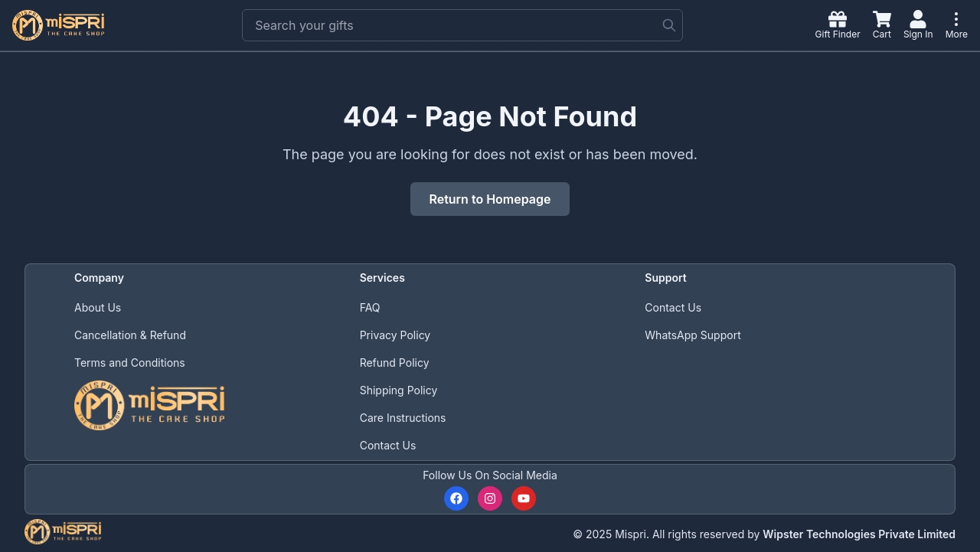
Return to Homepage (490, 199)
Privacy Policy (395, 335)
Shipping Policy (399, 390)
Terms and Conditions (130, 363)
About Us (98, 307)
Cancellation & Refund (130, 335)
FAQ (370, 307)
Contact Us (388, 445)
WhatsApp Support (693, 335)
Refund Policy (395, 363)
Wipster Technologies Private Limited (859, 534)
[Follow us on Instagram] (490, 498)
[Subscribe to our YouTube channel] (524, 498)
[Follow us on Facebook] (456, 498)
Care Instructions (403, 418)
